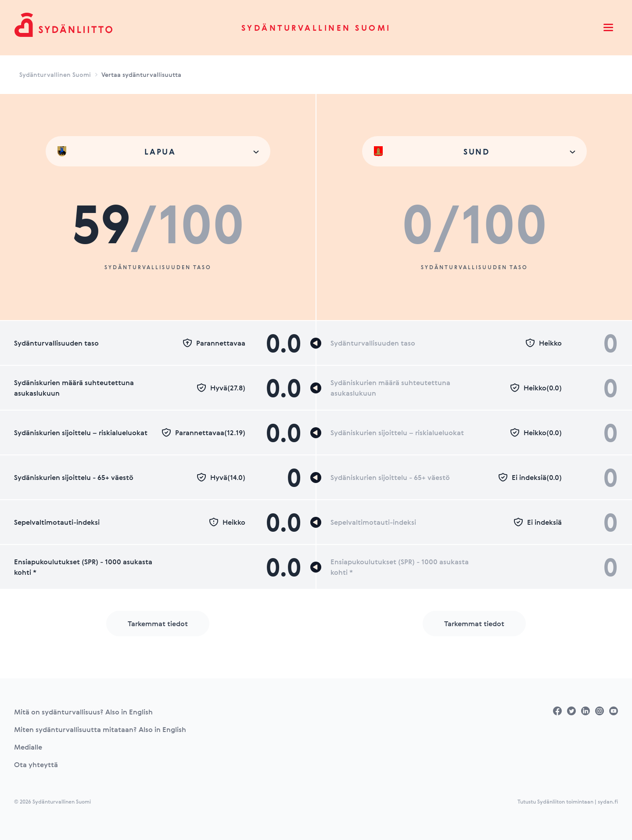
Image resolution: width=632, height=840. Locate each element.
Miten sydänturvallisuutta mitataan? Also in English (100, 729)
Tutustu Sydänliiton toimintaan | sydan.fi (568, 801)
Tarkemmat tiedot (158, 624)
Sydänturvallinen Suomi (316, 28)
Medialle (28, 747)
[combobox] (158, 151)
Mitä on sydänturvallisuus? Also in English (83, 712)
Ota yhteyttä (36, 764)
